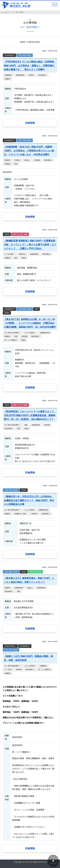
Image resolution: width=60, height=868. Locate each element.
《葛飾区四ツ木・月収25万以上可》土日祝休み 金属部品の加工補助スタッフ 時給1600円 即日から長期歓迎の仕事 (29, 500)
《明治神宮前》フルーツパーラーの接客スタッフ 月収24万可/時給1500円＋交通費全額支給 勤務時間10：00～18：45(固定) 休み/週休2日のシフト (30, 415)
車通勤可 (8, 79)
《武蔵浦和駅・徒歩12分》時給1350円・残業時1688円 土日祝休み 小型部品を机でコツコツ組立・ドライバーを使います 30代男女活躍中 (29, 151)
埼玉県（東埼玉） (10, 646)
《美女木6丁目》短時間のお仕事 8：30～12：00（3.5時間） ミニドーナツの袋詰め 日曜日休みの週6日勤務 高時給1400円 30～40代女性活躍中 (30, 323)
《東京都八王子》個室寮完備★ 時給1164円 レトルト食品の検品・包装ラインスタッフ (29, 580)
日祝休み (17, 160)
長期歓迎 (8, 164)
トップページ (6, 12)
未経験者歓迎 (20, 75)
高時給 (24, 258)
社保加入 (31, 75)
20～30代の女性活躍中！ (13, 425)
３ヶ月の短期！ (10, 254)
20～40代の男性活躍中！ (13, 510)
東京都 (7, 234)
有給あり (27, 160)
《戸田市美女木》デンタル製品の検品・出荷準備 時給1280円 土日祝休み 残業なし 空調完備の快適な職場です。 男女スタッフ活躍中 (30, 65)
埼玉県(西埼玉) (9, 55)
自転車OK (34, 514)
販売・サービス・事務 (20, 234)
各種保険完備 (19, 588)
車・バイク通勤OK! (11, 340)
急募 (36, 309)
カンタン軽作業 (29, 510)
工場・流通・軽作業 (25, 55)
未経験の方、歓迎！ (21, 514)
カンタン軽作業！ (30, 333)
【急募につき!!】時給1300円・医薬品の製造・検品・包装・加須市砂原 (28, 658)
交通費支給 (8, 75)
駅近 (16, 164)
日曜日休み (22, 254)
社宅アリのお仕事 (35, 572)
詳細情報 (30, 123)
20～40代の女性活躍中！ (13, 333)
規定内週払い (43, 75)
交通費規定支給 (45, 333)
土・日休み (8, 669)
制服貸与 (8, 160)
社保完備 (37, 160)
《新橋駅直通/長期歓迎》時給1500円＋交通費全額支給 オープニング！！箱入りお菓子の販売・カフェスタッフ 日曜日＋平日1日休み (30, 244)
